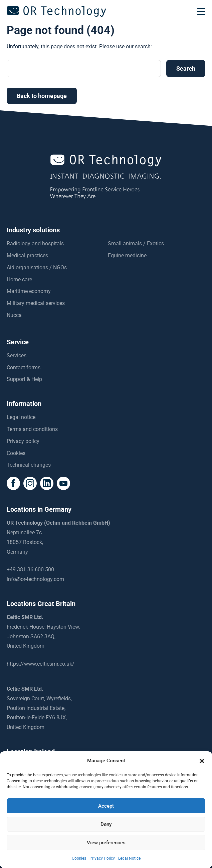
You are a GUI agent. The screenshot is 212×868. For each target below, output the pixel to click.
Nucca (14, 315)
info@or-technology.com (35, 579)
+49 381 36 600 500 (30, 569)
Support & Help (24, 379)
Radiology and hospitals (35, 243)
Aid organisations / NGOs (37, 267)
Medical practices (27, 255)
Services (17, 355)
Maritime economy (29, 291)
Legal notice (21, 417)
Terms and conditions (32, 429)
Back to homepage (42, 96)
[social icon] (13, 483)
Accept (106, 806)
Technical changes (29, 465)
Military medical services (36, 303)
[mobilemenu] (201, 12)
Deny (106, 824)
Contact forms (24, 367)
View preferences (106, 843)
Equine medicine (127, 255)
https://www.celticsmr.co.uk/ (41, 664)
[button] (202, 761)
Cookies (16, 453)
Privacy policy (23, 441)
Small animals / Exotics (136, 243)
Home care (19, 279)
